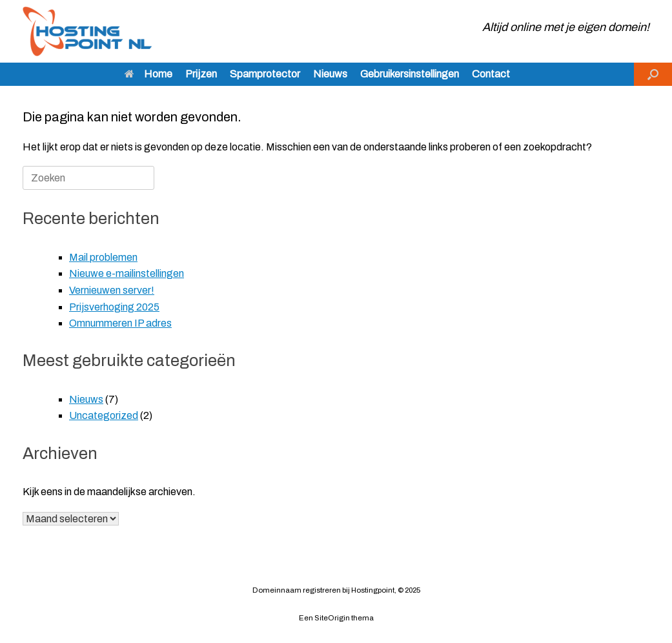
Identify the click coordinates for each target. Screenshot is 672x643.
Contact (491, 74)
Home (148, 74)
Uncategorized (104, 415)
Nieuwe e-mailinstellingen (127, 273)
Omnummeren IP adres (120, 323)
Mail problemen (103, 257)
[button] (653, 74)
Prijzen (201, 74)
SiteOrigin (332, 618)
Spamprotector (265, 74)
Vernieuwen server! (112, 290)
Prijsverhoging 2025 (114, 307)
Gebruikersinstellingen (410, 74)
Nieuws (330, 74)
